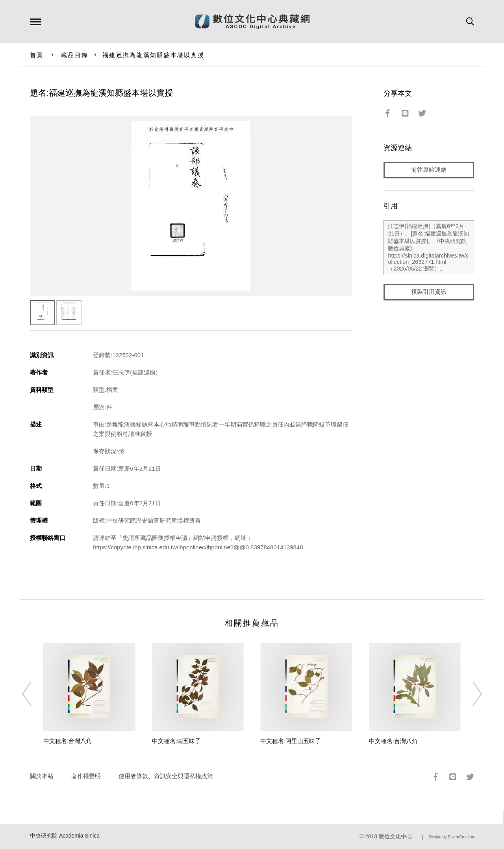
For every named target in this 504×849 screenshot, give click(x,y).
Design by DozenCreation (452, 837)
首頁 (37, 55)
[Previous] (34, 694)
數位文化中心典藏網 (252, 22)
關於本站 (42, 776)
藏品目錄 (75, 55)
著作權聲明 (86, 776)
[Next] (470, 694)
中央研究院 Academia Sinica (65, 836)
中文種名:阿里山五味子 (291, 741)
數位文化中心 (395, 837)
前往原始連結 (429, 170)
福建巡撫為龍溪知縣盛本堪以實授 (153, 55)
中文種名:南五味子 (176, 741)
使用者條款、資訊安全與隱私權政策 (166, 776)
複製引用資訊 (429, 292)
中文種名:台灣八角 (68, 741)
